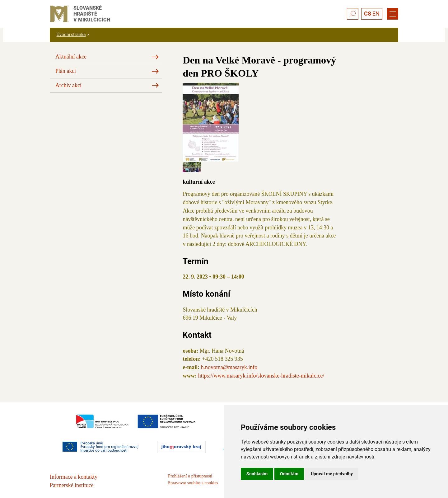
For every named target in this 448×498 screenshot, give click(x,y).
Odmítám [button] (289, 474)
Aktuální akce (71, 57)
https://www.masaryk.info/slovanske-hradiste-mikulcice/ (261, 376)
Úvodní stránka (71, 35)
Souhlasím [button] (257, 474)
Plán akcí (66, 71)
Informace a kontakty (74, 477)
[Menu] (393, 14)
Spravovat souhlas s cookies (193, 483)
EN (376, 14)
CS (368, 14)
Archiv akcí (68, 85)
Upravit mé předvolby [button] (332, 474)
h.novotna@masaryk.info (229, 367)
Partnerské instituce (72, 485)
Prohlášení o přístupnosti (190, 476)
